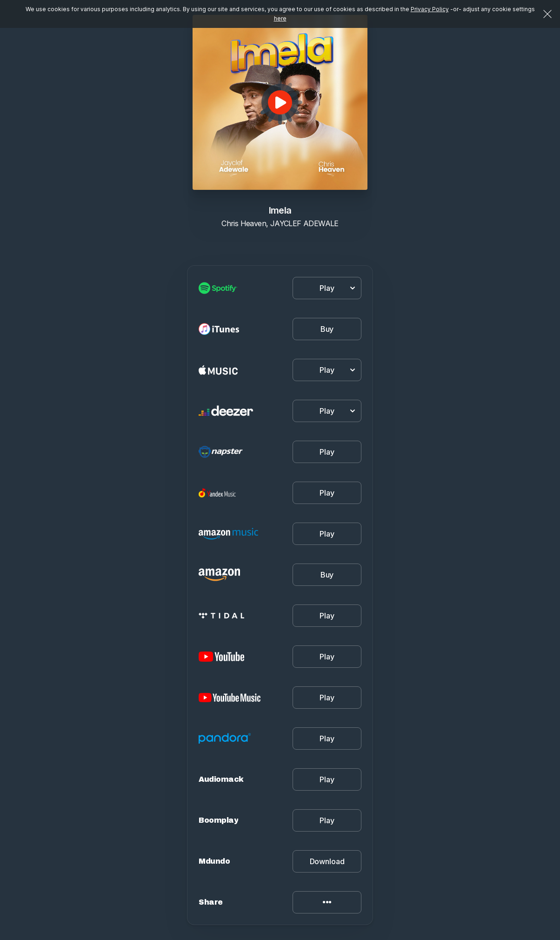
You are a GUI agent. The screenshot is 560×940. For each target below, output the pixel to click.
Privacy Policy (430, 9)
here (280, 18)
